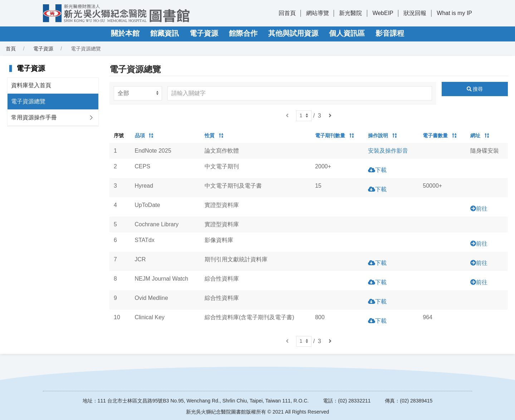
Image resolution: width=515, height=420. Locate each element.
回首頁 (287, 13)
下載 (381, 170)
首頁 (11, 49)
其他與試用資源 (293, 33)
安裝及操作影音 (388, 151)
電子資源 (204, 33)
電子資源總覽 (28, 101)
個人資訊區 (347, 33)
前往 (482, 209)
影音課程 (390, 33)
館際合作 (243, 33)
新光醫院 (350, 13)
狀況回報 (415, 13)
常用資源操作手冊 (34, 117)
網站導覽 (318, 13)
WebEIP (383, 13)
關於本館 (125, 33)
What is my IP (454, 13)
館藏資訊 (165, 33)
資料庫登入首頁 (31, 85)
